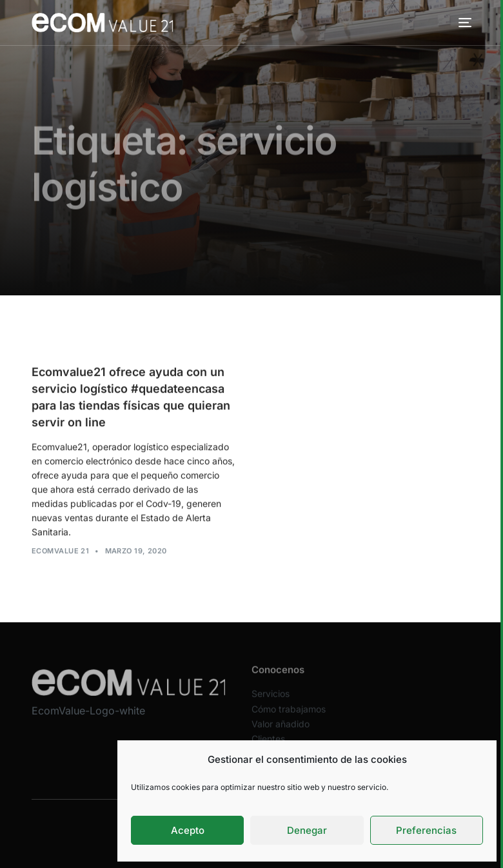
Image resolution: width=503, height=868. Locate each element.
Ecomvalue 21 (60, 551)
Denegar (307, 830)
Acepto (188, 830)
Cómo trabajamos (289, 717)
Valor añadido (281, 732)
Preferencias (426, 830)
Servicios (271, 703)
